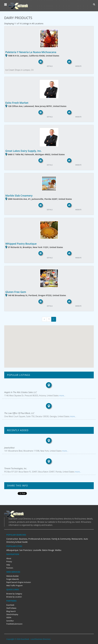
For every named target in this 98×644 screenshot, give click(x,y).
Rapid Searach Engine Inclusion (19, 582)
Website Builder (13, 576)
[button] (6, 5)
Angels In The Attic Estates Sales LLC (21, 392)
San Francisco (26, 550)
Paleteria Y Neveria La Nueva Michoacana (31, 52)
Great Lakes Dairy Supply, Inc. (24, 151)
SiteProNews (11, 608)
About (9, 558)
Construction (12, 539)
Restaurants (77, 539)
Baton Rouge (48, 550)
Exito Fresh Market (17, 103)
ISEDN (9, 618)
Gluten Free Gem (16, 292)
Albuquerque (12, 550)
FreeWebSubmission (14, 624)
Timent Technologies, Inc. (16, 468)
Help (8, 565)
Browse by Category (14, 594)
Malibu (58, 550)
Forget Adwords (13, 579)
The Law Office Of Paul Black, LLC (19, 413)
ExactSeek (10, 605)
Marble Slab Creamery (19, 196)
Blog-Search (11, 611)
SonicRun (10, 621)
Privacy (9, 562)
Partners (10, 568)
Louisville (37, 550)
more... (62, 395)
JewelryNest (9, 448)
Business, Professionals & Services (35, 539)
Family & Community (61, 539)
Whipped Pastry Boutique (21, 244)
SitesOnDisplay (12, 614)
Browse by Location (14, 597)
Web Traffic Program (14, 586)
